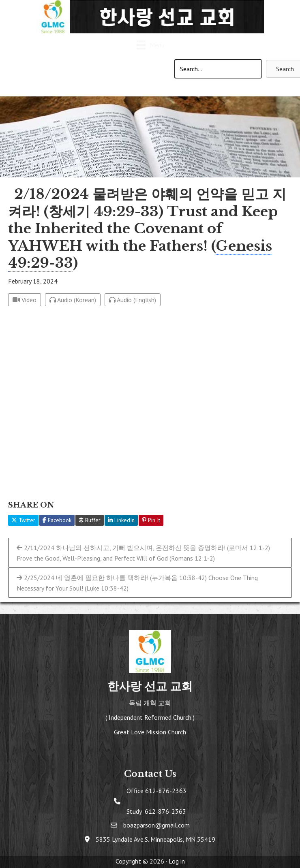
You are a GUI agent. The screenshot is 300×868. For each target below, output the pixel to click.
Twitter (23, 520)
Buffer (90, 520)
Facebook (57, 520)
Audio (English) (133, 300)
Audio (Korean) (73, 300)
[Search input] (218, 69)
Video (25, 300)
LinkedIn (121, 520)
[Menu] (150, 46)
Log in (177, 861)
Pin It (151, 520)
